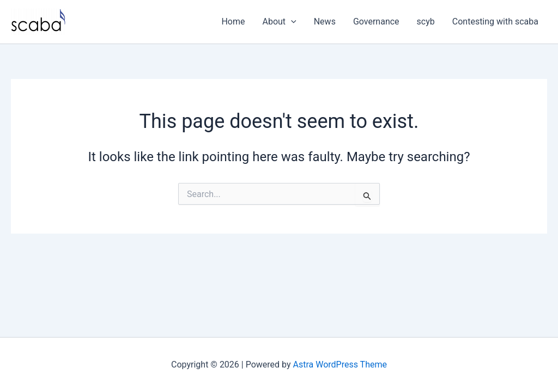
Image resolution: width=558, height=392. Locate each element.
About (280, 22)
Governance (376, 22)
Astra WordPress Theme (340, 365)
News (325, 22)
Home (233, 22)
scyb (426, 22)
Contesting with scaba (495, 22)
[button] (291, 22)
